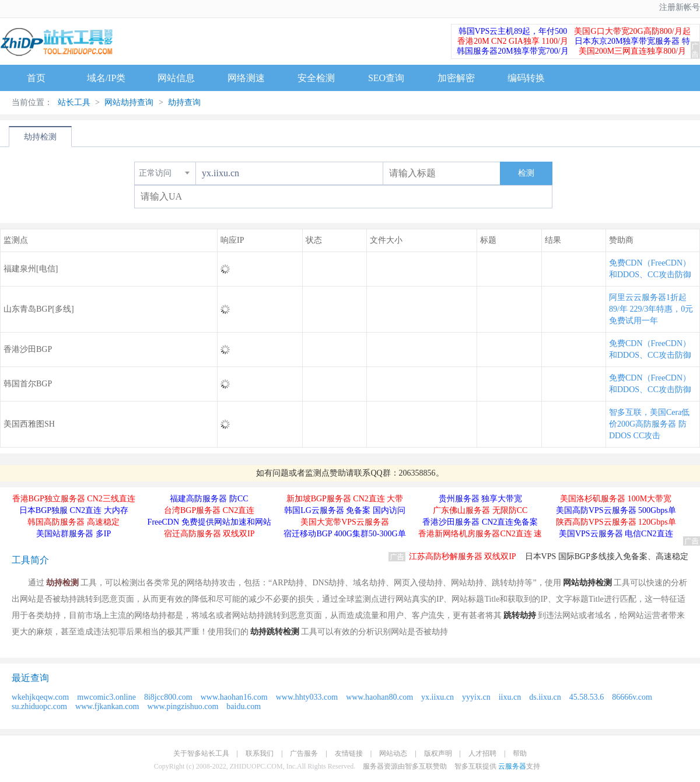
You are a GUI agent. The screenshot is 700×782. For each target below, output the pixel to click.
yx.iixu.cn (437, 697)
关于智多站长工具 (201, 753)
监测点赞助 (325, 473)
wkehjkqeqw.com (40, 697)
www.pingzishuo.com (183, 706)
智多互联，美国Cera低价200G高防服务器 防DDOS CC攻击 (649, 424)
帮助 (520, 753)
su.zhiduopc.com (39, 706)
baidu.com (244, 706)
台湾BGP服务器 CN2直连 (209, 510)
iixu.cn (510, 697)
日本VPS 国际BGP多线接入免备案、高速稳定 (607, 556)
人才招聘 (482, 753)
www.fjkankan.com (107, 706)
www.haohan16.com (234, 697)
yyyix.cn (476, 697)
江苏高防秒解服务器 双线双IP (463, 556)
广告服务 (304, 753)
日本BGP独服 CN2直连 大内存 (74, 510)
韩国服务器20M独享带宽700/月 (512, 51)
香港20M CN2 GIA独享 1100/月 (513, 41)
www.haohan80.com (379, 697)
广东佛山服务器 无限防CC (480, 510)
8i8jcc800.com (168, 697)
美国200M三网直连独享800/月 (632, 51)
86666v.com (632, 697)
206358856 (417, 473)
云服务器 (512, 766)
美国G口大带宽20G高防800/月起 (632, 31)
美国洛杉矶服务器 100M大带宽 (616, 499)
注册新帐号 (680, 7)
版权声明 (438, 753)
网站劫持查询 (129, 102)
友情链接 (349, 753)
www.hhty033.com (307, 697)
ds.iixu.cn (545, 697)
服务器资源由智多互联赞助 (405, 766)
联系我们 (260, 753)
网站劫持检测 (587, 583)
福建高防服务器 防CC (209, 499)
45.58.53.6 (587, 697)
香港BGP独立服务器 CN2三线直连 (74, 499)
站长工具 (74, 102)
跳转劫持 (520, 615)
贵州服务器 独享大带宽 (481, 499)
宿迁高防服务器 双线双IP (209, 534)
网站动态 (393, 753)
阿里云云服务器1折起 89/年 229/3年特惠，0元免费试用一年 (651, 309)
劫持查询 (184, 102)
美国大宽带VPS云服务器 (345, 522)
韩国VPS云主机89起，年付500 (513, 31)
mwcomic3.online (106, 697)
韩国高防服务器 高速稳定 (73, 522)
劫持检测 (40, 137)
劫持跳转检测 (275, 632)
